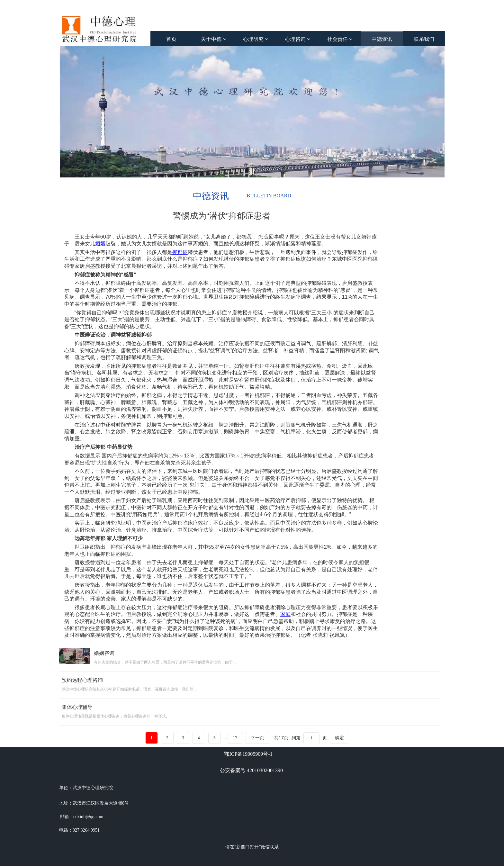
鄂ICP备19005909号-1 (248, 754)
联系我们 (424, 39)
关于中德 (213, 39)
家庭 (285, 614)
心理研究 (256, 39)
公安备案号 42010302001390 (251, 770)
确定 (339, 738)
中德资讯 (382, 39)
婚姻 (100, 244)
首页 (171, 39)
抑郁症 (180, 252)
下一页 (257, 738)
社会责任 (340, 39)
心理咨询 (298, 39)
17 (235, 738)
